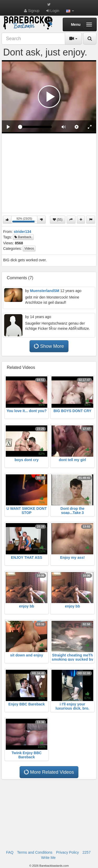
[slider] (36, 127)
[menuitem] (77, 127)
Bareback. (23, 237)
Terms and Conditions (35, 852)
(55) (58, 220)
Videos (29, 249)
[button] (70, 11)
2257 (87, 852)
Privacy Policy (68, 852)
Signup (32, 11)
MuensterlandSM (45, 291)
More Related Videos (49, 772)
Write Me (48, 858)
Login (53, 11)
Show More (49, 346)
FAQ (10, 852)
